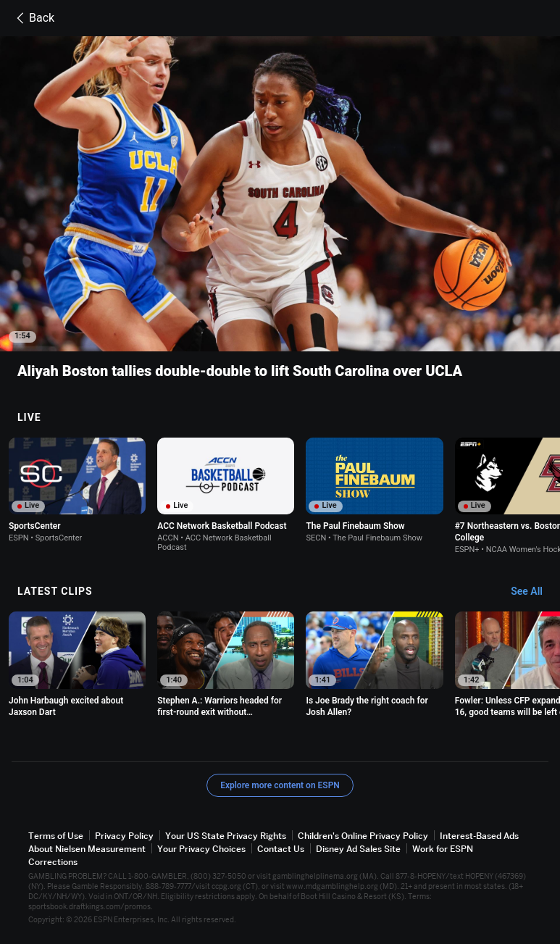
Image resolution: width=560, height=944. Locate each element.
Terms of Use (56, 836)
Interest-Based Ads (479, 836)
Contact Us (281, 849)
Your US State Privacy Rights (226, 836)
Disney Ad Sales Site (358, 849)
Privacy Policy (124, 836)
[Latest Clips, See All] (534, 592)
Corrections (53, 862)
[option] (77, 490)
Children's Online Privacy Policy (363, 836)
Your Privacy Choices (201, 849)
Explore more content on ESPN (280, 785)
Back (33, 18)
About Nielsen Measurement (87, 849)
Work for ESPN (443, 849)
